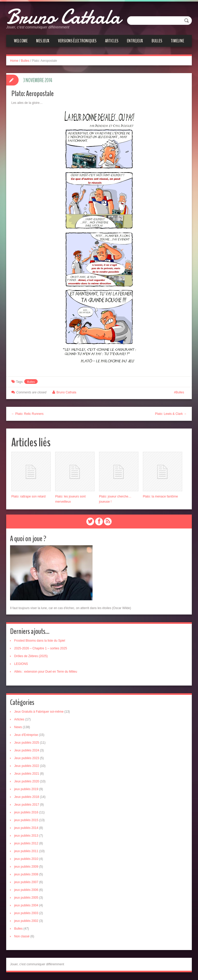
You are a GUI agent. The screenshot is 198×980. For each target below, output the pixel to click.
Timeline (177, 41)
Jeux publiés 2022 (27, 766)
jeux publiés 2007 (26, 882)
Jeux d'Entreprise (26, 735)
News (18, 727)
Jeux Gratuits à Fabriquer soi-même (39, 712)
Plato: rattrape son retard (28, 496)
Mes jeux (43, 41)
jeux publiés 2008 (26, 874)
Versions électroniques (77, 41)
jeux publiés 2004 (26, 905)
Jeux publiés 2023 (27, 758)
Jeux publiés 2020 (27, 781)
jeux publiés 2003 (26, 913)
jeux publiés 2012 (26, 843)
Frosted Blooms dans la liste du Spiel (40, 641)
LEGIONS (21, 664)
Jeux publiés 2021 (27, 774)
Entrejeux (135, 41)
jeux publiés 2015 (26, 820)
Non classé (22, 936)
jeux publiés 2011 (26, 851)
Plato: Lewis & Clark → (171, 414)
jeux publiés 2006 (26, 890)
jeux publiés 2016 (26, 812)
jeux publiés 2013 (26, 836)
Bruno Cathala (63, 17)
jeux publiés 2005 (26, 898)
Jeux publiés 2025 (27, 743)
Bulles (157, 41)
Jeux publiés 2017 (27, 805)
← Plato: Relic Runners (27, 414)
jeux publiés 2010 (26, 859)
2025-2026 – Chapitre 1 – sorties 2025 (41, 648)
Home (14, 61)
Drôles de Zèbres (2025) (31, 656)
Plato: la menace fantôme (160, 496)
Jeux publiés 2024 (27, 750)
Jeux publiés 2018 (27, 797)
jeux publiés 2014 (26, 828)
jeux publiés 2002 (26, 921)
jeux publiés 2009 (26, 867)
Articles (112, 41)
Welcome (21, 41)
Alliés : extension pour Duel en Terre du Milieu (46, 672)
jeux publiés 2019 (26, 789)
